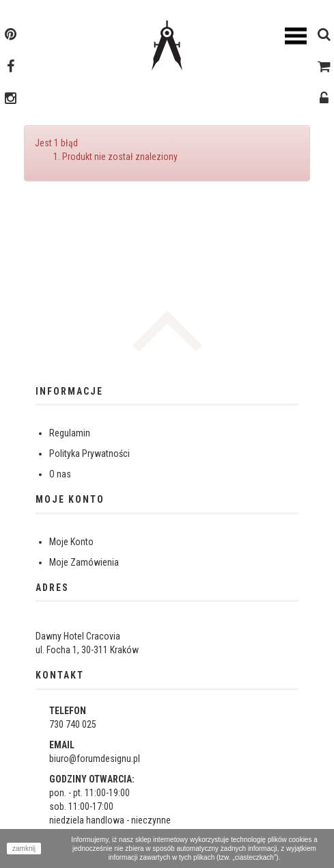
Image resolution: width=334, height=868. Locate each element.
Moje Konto (71, 542)
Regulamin (70, 433)
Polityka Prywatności (89, 453)
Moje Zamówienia (84, 562)
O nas (60, 474)
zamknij (24, 849)
